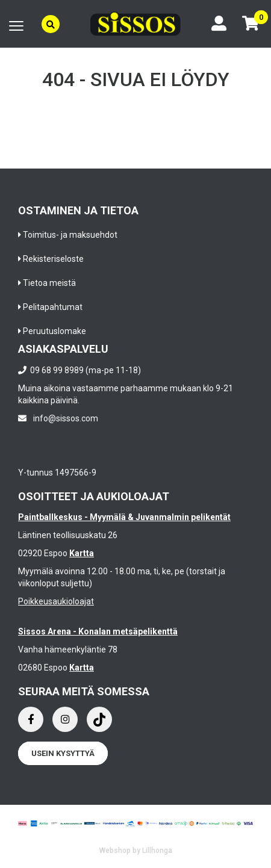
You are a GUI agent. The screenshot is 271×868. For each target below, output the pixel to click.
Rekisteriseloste (53, 259)
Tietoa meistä (49, 283)
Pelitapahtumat (53, 307)
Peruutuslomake (55, 331)
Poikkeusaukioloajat (56, 601)
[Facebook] (31, 719)
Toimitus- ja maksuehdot (70, 235)
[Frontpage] (135, 24)
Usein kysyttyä (63, 753)
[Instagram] (65, 719)
